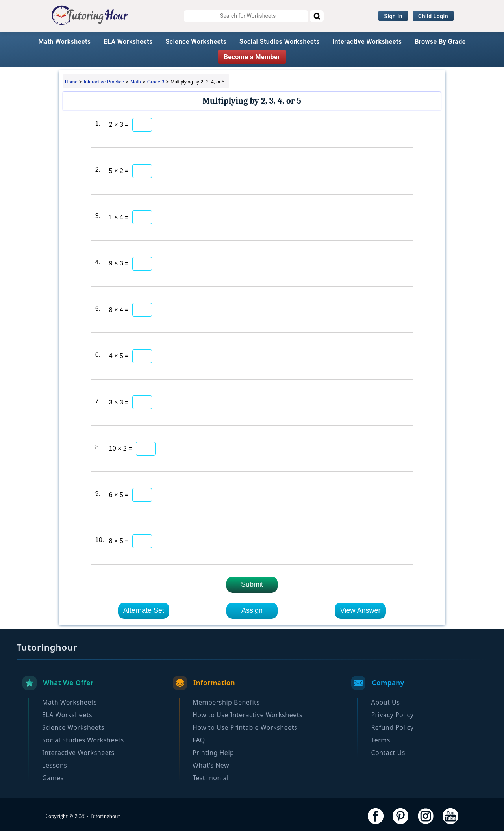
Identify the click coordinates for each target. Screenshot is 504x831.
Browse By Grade (440, 42)
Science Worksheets (196, 42)
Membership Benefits (226, 702)
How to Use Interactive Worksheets (247, 715)
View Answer (360, 610)
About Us (385, 702)
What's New (211, 765)
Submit (252, 584)
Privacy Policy (392, 715)
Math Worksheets (64, 42)
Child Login (433, 16)
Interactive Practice (104, 82)
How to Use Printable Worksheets (245, 727)
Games (53, 778)
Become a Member (252, 57)
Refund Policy (392, 727)
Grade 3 (156, 82)
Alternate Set (144, 610)
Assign (252, 610)
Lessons (55, 765)
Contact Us (388, 753)
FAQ (199, 740)
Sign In (393, 16)
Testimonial (211, 778)
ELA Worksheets (128, 42)
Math (136, 82)
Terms (381, 740)
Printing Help (213, 753)
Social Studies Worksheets (280, 42)
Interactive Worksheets (367, 42)
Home (71, 82)
